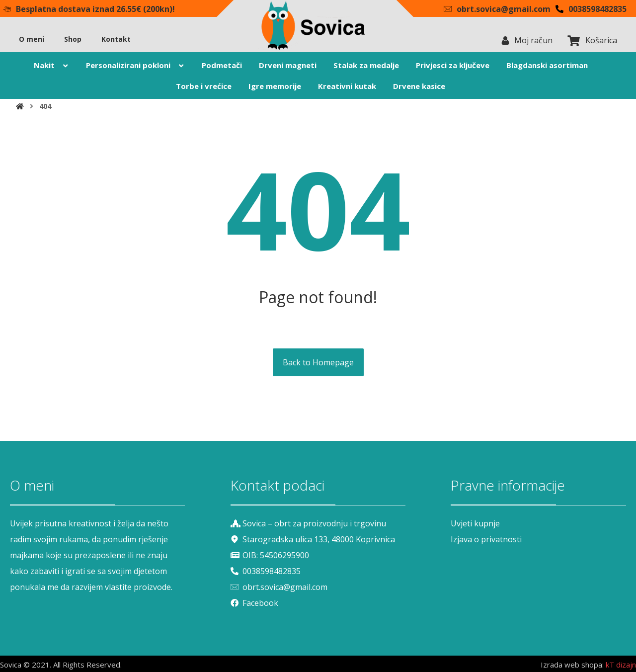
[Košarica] (574, 40)
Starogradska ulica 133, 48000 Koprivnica (313, 539)
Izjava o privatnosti (486, 539)
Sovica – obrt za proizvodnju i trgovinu (308, 523)
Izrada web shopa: (572, 665)
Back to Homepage (318, 362)
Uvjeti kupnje (475, 523)
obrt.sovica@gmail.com (279, 587)
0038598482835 (266, 571)
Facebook (254, 603)
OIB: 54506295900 (270, 555)
